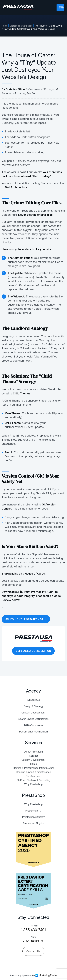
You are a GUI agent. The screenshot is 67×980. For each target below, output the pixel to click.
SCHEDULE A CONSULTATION (33, 651)
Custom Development (33, 713)
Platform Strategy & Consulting (33, 780)
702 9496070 (33, 941)
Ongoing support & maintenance (33, 772)
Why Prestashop (33, 784)
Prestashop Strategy (33, 817)
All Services (33, 700)
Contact (33, 756)
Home (5, 26)
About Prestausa (33, 752)
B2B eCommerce (33, 725)
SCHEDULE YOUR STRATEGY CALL (26, 619)
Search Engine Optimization (33, 719)
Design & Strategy (33, 706)
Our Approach (33, 776)
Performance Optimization (33, 732)
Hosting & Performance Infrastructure (33, 768)
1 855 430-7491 (33, 930)
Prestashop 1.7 (33, 811)
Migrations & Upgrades (21, 26)
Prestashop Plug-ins (33, 823)
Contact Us (33, 951)
